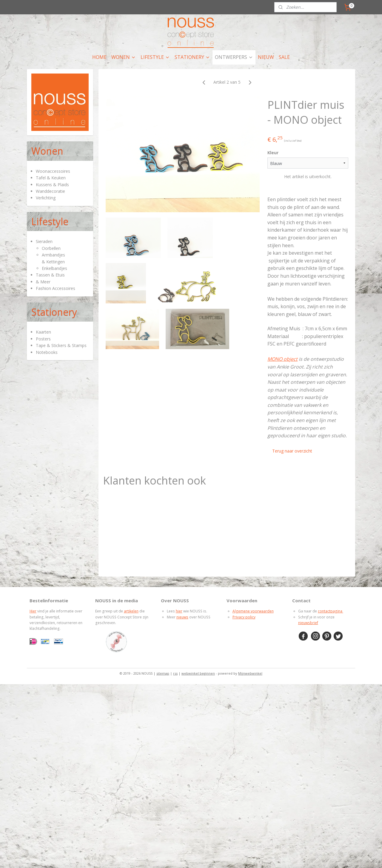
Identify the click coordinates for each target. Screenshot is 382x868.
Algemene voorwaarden (253, 611)
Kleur (273, 153)
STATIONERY (192, 57)
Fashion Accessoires (56, 288)
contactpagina (331, 611)
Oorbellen (51, 248)
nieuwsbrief (308, 623)
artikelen (131, 611)
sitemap (163, 673)
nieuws (182, 617)
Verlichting (46, 198)
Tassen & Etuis (50, 275)
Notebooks (47, 352)
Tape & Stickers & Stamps (61, 345)
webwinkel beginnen (198, 673)
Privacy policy (244, 617)
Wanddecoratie (50, 191)
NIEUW (266, 57)
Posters (43, 339)
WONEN (124, 57)
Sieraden (44, 241)
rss (175, 673)
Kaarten (43, 332)
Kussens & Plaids (52, 185)
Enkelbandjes (54, 268)
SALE (284, 57)
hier (179, 611)
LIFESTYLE (155, 57)
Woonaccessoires (53, 171)
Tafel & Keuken (51, 178)
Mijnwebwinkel (250, 673)
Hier (33, 611)
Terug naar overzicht (292, 451)
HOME (99, 57)
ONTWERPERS (234, 57)
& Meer (43, 282)
